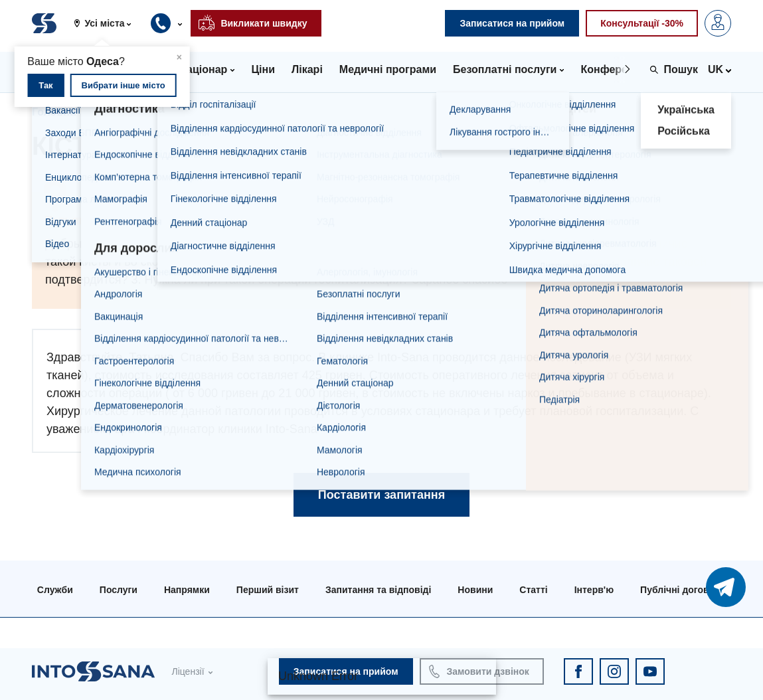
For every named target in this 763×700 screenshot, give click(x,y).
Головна (54, 112)
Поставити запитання (381, 495)
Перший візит (268, 590)
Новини (475, 590)
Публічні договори (683, 590)
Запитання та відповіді (156, 112)
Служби (55, 590)
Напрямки (187, 590)
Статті (533, 590)
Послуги (119, 590)
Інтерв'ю (594, 590)
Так (45, 85)
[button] (108, 23)
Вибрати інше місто (124, 85)
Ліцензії (188, 671)
